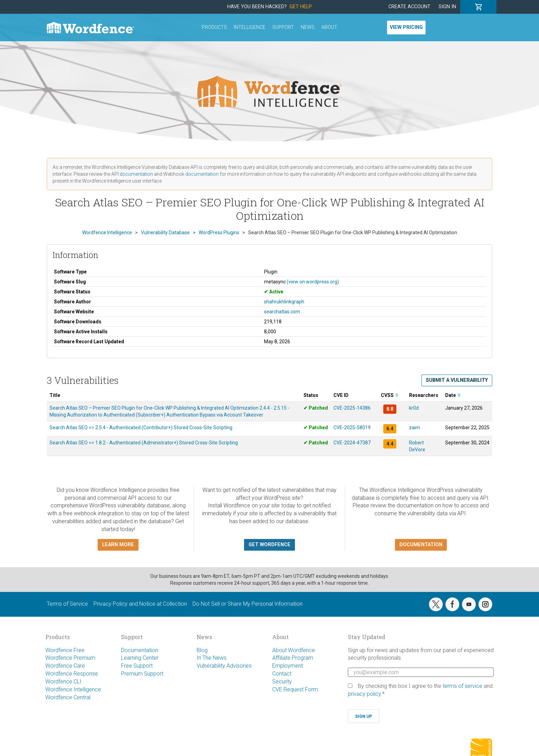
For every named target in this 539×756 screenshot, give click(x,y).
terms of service (463, 686)
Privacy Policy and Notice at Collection (140, 604)
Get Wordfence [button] (269, 545)
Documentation (140, 650)
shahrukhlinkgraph (284, 302)
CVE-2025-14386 (352, 408)
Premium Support (142, 674)
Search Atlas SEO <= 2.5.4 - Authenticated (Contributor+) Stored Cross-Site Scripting (141, 428)
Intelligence (250, 27)
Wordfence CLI (63, 682)
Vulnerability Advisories (224, 666)
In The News (212, 658)
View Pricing (406, 27)
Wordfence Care (65, 666)
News (308, 27)
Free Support (137, 666)
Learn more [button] (118, 545)
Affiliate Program (293, 658)
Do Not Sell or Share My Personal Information (247, 604)
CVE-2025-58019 (352, 428)
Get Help (301, 7)
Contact (282, 674)
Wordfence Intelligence (73, 689)
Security (282, 682)
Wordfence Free (65, 650)
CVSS (390, 395)
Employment (288, 666)
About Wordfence (294, 650)
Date (453, 395)
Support (283, 27)
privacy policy (364, 694)
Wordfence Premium (70, 658)
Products (214, 27)
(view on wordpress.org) (313, 282)
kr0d (414, 408)
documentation (136, 174)
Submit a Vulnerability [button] (457, 380)
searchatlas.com (282, 312)
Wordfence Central (68, 697)
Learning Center (140, 658)
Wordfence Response (72, 674)
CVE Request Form (295, 689)
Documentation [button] (421, 545)
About (329, 27)
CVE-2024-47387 (352, 443)
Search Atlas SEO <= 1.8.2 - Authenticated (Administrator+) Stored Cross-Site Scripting (144, 443)
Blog (202, 650)
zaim (415, 428)
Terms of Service (67, 604)
